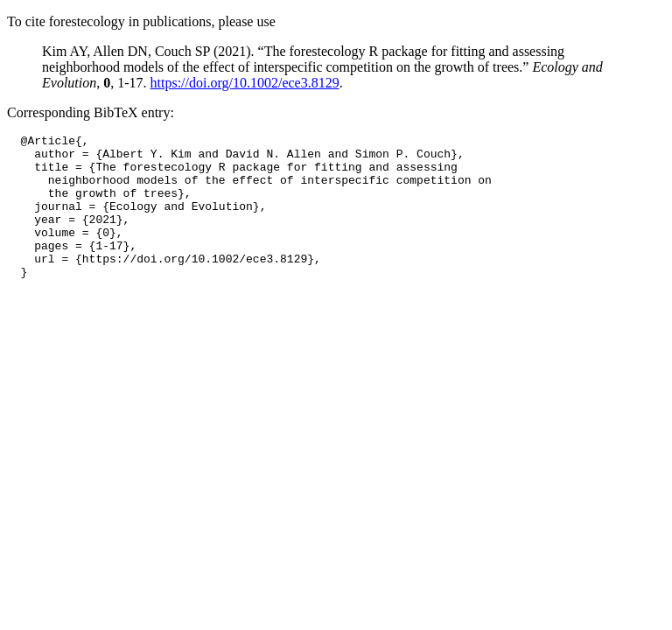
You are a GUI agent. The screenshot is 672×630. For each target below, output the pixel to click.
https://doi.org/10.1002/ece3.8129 (245, 83)
